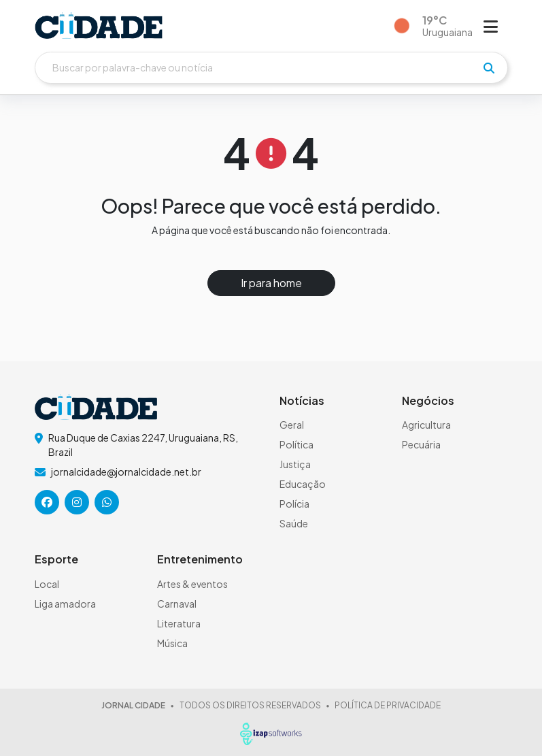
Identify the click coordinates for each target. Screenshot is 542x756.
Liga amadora (65, 604)
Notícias (302, 400)
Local (47, 584)
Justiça (295, 464)
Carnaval (177, 604)
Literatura (179, 623)
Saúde (294, 523)
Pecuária (421, 444)
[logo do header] (99, 26)
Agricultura (426, 425)
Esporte (56, 559)
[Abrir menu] (491, 26)
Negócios (428, 400)
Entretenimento (200, 559)
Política (297, 444)
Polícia (294, 504)
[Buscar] (271, 68)
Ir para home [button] (271, 283)
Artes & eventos (192, 584)
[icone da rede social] (47, 502)
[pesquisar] (489, 68)
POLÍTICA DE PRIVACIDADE (388, 705)
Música (172, 643)
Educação (303, 484)
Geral (292, 425)
